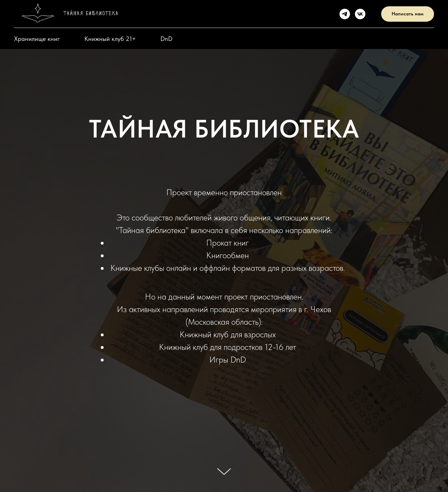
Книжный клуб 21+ (110, 39)
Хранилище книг (37, 39)
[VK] (360, 14)
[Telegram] (345, 14)
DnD (166, 39)
